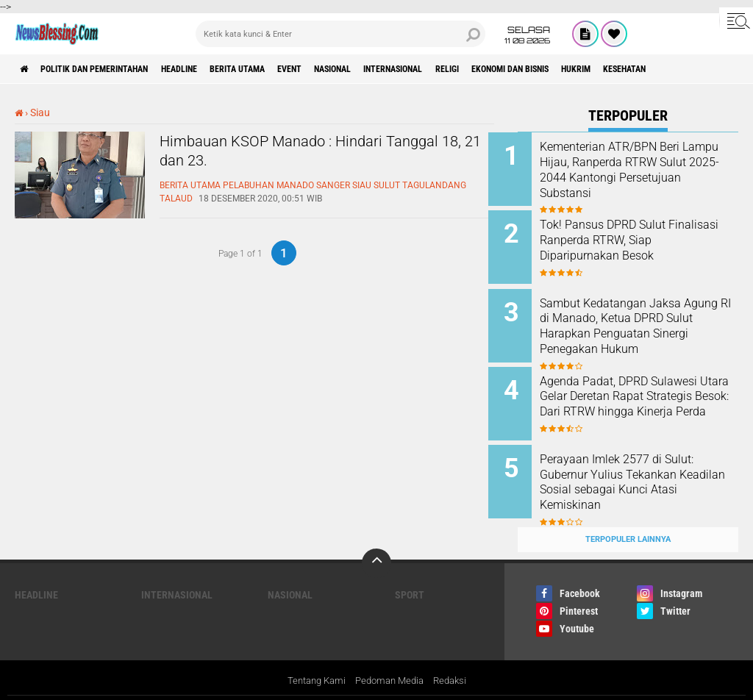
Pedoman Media (390, 658)
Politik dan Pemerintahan (112, 69)
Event (348, 69)
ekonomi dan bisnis (621, 69)
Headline (214, 69)
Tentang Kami (312, 658)
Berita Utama (285, 69)
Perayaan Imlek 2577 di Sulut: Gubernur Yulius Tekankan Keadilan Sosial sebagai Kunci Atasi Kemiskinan (647, 467)
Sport (410, 571)
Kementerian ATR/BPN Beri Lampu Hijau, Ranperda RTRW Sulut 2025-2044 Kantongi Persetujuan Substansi (647, 169)
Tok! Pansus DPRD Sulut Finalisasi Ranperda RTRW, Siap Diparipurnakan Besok (639, 236)
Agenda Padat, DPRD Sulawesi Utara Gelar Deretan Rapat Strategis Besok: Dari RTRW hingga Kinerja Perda (648, 392)
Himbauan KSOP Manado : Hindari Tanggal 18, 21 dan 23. (301, 155)
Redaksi (455, 658)
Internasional (477, 69)
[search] (340, 34)
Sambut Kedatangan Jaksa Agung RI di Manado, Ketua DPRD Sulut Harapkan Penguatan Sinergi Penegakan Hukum (647, 326)
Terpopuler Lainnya (628, 516)
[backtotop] (376, 540)
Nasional (402, 69)
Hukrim (702, 69)
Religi (543, 69)
